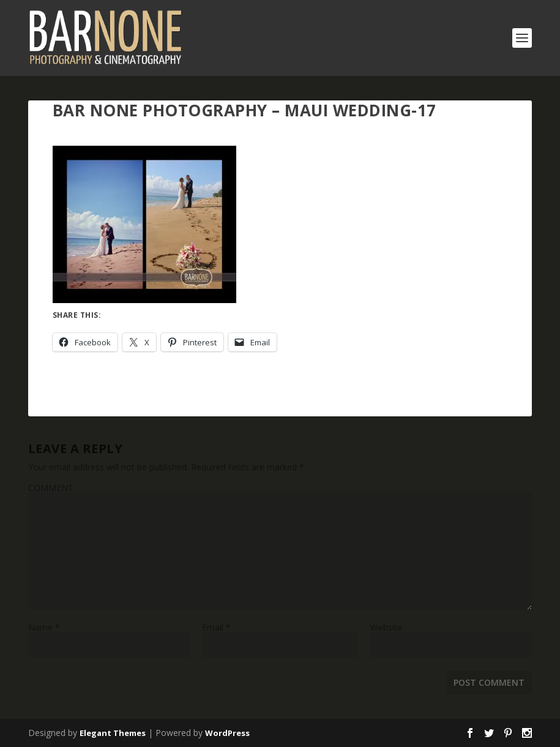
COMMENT (51, 488)
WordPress (227, 733)
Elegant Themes (113, 733)
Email (216, 627)
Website (386, 627)
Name (44, 627)
